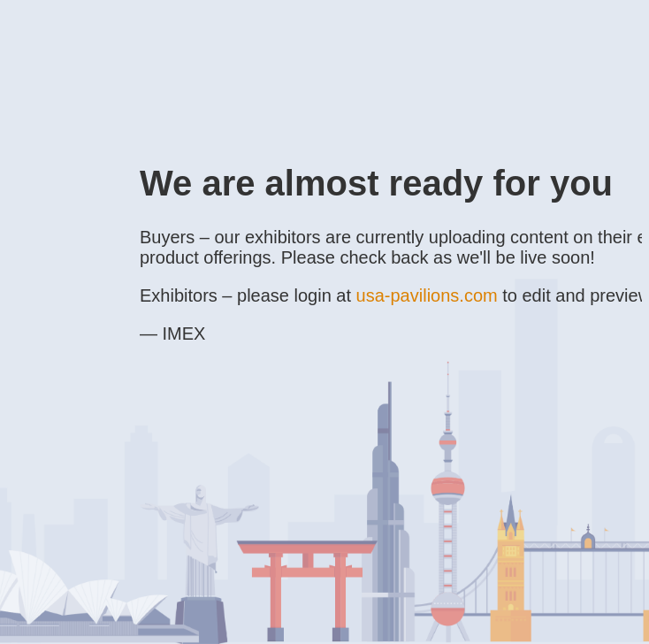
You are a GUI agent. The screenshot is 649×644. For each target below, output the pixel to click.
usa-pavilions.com (427, 295)
